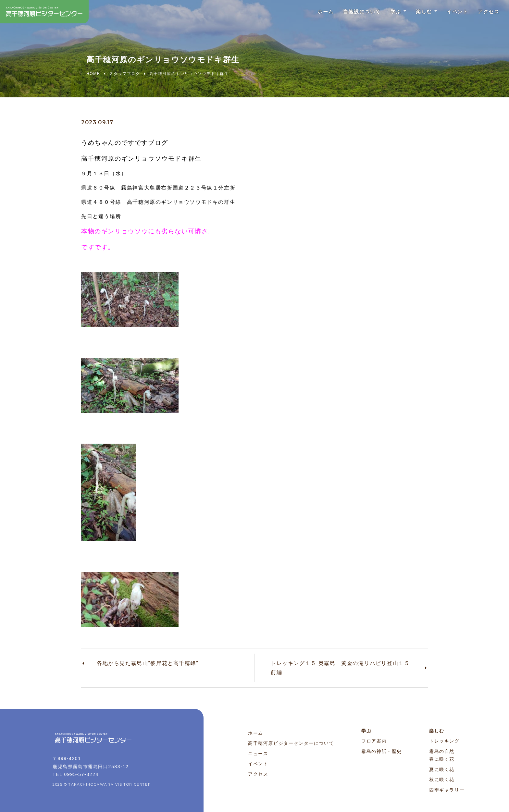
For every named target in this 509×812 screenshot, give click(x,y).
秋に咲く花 (442, 780)
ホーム (313, 13)
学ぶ (388, 13)
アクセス (487, 13)
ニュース (258, 754)
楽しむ (418, 13)
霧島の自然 (442, 751)
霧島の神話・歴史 (382, 751)
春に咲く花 (442, 759)
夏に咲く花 (442, 769)
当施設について (352, 13)
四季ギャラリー (447, 790)
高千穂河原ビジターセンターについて (291, 743)
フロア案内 (374, 741)
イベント (454, 13)
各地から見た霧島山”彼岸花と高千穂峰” (148, 663)
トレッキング (444, 741)
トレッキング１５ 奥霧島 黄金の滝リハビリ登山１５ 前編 (343, 668)
